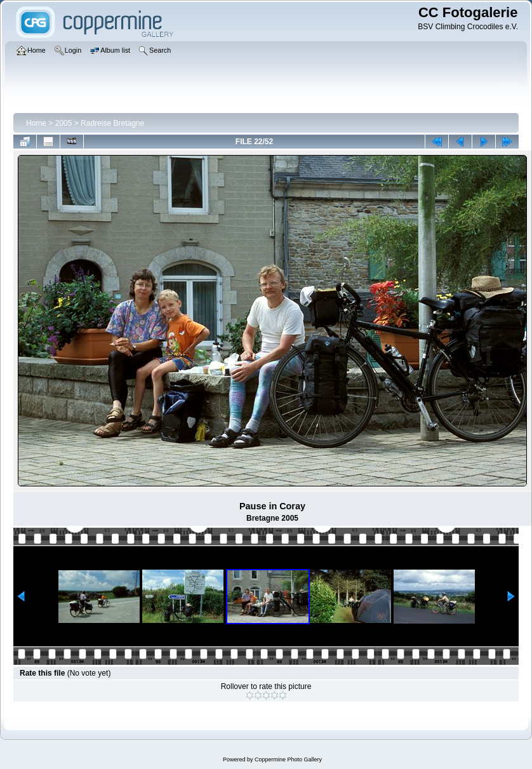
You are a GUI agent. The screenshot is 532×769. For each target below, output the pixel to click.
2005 (64, 123)
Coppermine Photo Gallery (288, 759)
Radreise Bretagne (112, 123)
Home (36, 123)
